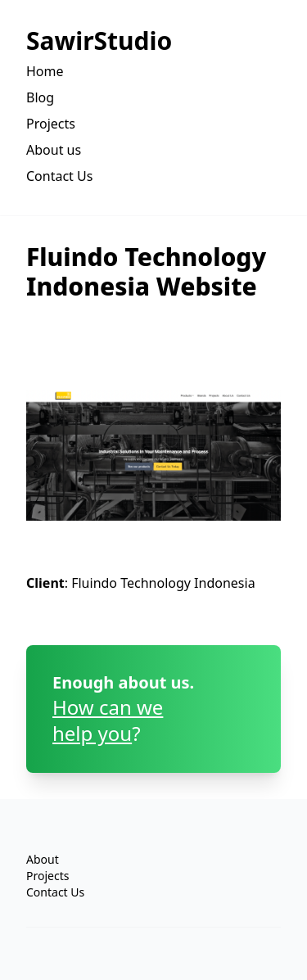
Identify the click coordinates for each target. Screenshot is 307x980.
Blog (40, 97)
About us (54, 150)
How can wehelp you (108, 720)
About (43, 859)
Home (45, 71)
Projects (51, 124)
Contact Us (59, 176)
